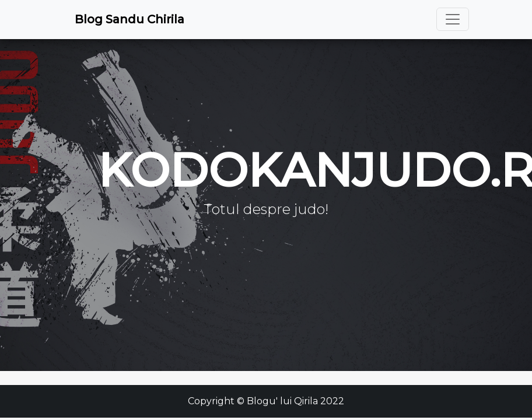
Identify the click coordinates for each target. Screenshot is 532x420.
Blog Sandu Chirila (129, 19)
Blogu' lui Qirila (282, 401)
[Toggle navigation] (453, 19)
